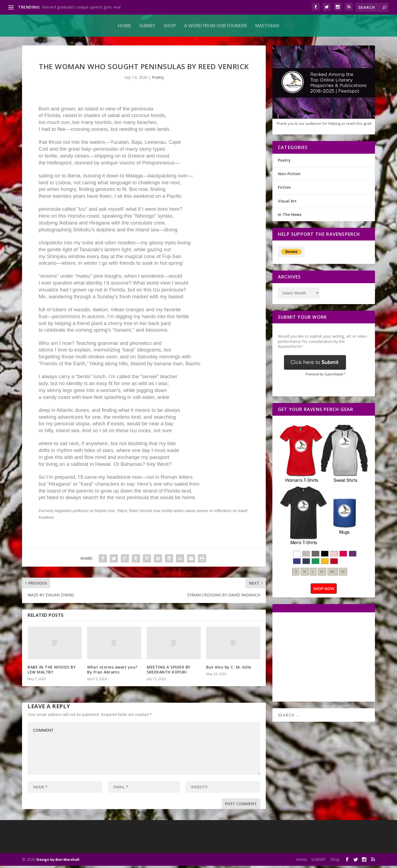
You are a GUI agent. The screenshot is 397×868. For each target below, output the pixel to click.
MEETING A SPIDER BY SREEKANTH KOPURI (169, 672)
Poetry (158, 79)
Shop (170, 26)
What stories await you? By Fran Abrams (112, 672)
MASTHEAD (267, 26)
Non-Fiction (289, 176)
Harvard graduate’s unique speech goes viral (81, 7)
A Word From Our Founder (216, 26)
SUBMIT (147, 26)
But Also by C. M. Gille (229, 669)
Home (124, 26)
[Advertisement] (324, 659)
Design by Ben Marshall (58, 862)
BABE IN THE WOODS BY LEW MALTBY (52, 672)
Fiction (284, 189)
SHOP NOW (324, 591)
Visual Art (287, 203)
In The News (290, 217)
